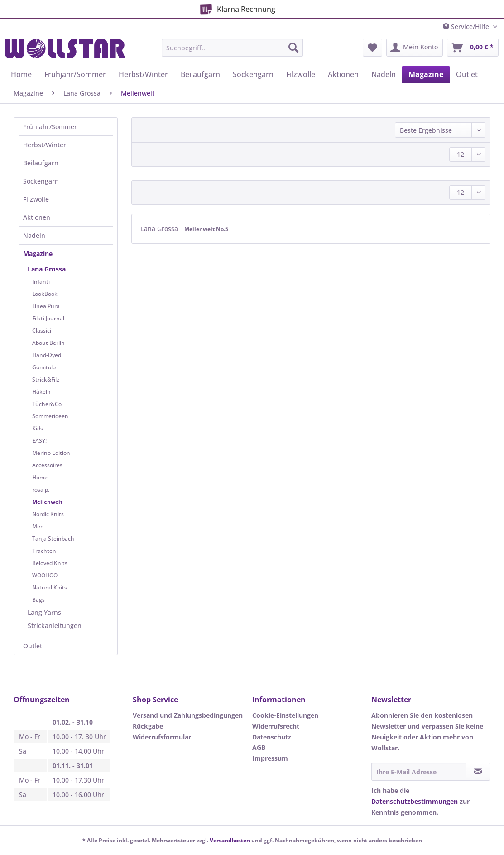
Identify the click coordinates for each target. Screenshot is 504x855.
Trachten (44, 551)
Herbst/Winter (45, 145)
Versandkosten (230, 840)
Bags (38, 600)
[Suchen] (293, 48)
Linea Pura (46, 306)
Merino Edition (51, 453)
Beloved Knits (50, 563)
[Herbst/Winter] (143, 74)
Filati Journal (48, 318)
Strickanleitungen (55, 626)
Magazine (38, 254)
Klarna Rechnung (236, 8)
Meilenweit (47, 502)
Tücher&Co (47, 404)
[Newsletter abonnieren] (478, 772)
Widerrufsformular (162, 737)
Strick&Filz (46, 379)
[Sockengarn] (253, 74)
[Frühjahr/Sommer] (75, 74)
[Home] (21, 74)
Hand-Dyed (47, 355)
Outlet (33, 646)
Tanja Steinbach (53, 539)
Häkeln (41, 392)
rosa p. (41, 490)
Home (40, 477)
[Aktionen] (343, 74)
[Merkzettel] (372, 48)
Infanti (41, 282)
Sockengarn (41, 181)
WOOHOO (45, 575)
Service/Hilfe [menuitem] (467, 27)
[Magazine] (426, 74)
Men (38, 526)
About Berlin (48, 343)
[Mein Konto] (415, 48)
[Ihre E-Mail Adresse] (419, 772)
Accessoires (47, 465)
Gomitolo (44, 367)
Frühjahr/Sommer (50, 127)
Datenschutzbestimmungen (415, 801)
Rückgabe (148, 726)
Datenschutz (272, 737)
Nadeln (34, 235)
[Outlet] (467, 74)
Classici (42, 331)
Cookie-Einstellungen (285, 715)
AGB (259, 747)
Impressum (270, 758)
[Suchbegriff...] (232, 48)
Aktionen (37, 217)
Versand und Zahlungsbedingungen (188, 715)
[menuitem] (232, 52)
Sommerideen (50, 416)
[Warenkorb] (473, 48)
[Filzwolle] (301, 74)
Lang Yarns (44, 612)
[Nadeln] (384, 74)
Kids (38, 428)
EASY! (39, 441)
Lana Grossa (47, 269)
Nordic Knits (48, 514)
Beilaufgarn (41, 163)
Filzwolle (36, 199)
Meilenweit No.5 (206, 229)
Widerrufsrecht (276, 726)
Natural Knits (50, 587)
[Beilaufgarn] (200, 74)
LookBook (45, 294)
